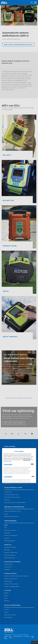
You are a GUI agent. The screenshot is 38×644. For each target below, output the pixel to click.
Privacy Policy (8, 461)
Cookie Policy (27, 460)
